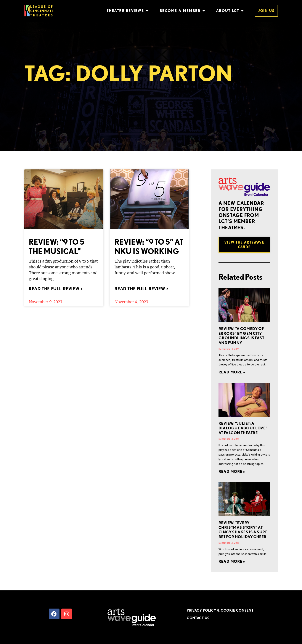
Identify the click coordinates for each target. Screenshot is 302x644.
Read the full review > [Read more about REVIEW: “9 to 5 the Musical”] (56, 289)
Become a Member (182, 11)
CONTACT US (198, 618)
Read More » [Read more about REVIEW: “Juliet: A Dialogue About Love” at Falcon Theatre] (232, 471)
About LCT (230, 11)
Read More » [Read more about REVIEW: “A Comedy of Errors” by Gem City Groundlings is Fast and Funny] (232, 372)
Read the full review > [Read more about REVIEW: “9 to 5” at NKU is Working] (141, 289)
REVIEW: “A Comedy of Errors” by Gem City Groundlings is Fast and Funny (241, 336)
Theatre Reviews (128, 11)
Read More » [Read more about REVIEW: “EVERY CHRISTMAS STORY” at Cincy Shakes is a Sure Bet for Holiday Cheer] (232, 561)
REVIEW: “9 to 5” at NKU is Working (149, 246)
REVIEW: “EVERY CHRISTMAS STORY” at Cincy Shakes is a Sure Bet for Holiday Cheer (243, 530)
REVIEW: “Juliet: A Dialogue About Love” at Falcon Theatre (243, 428)
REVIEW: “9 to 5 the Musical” (56, 246)
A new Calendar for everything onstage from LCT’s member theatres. (241, 215)
